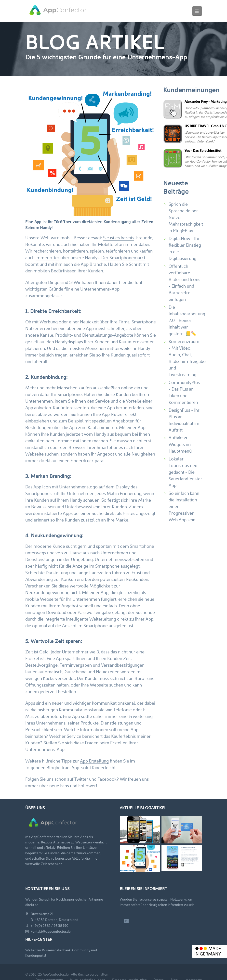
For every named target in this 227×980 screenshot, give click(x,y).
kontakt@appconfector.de (48, 931)
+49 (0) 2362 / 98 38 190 (47, 926)
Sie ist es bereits (119, 238)
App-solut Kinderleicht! (93, 768)
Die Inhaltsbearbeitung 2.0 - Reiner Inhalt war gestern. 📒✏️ (187, 320)
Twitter (81, 779)
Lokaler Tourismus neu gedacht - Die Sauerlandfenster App (185, 472)
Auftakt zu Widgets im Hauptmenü (180, 444)
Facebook (107, 779)
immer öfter (47, 258)
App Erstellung (94, 761)
